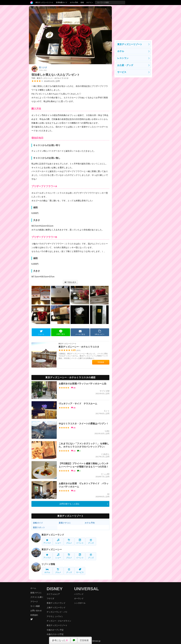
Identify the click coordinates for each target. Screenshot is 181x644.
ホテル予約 (74, 2)
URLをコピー (100, 332)
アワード (34, 602)
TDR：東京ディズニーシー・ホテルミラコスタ (50, 78)
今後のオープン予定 (55, 630)
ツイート (41, 332)
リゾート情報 (48, 564)
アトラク (47, 541)
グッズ (91, 541)
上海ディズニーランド (56, 607)
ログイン (90, 2)
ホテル (47, 571)
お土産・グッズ (125, 65)
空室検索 (84, 640)
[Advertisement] (133, 22)
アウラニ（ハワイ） (55, 616)
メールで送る (80, 332)
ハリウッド (79, 594)
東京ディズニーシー (52, 550)
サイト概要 (35, 606)
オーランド (79, 598)
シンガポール (80, 603)
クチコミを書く (37, 597)
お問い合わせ (36, 611)
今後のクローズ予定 (55, 634)
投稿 (82, 2)
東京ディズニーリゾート (44, 2)
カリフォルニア (53, 594)
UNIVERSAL (86, 589)
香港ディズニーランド (56, 603)
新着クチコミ (65, 523)
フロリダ (50, 598)
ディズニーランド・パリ (57, 612)
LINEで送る (61, 332)
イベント (80, 541)
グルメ (69, 541)
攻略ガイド (38, 523)
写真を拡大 (70, 282)
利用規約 (34, 615)
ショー (58, 541)
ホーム (33, 588)
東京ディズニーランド (53, 535)
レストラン (123, 58)
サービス (80, 571)
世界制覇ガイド (62, 2)
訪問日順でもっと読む (70, 504)
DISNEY (55, 589)
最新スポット (39, 527)
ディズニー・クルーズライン (59, 621)
